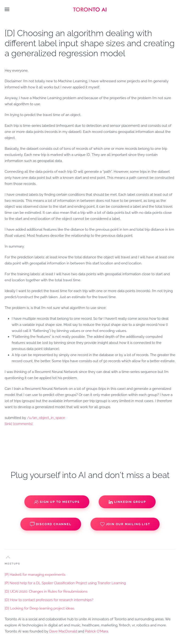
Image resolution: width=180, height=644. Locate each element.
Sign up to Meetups (57, 502)
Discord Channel (51, 524)
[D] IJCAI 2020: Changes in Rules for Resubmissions (46, 591)
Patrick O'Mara (97, 631)
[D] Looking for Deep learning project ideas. (40, 608)
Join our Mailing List (125, 524)
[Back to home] (90, 9)
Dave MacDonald (63, 631)
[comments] (23, 424)
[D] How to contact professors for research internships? (49, 600)
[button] (7, 9)
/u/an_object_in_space (46, 418)
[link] (8, 424)
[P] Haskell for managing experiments (35, 575)
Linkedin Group (127, 502)
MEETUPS (12, 564)
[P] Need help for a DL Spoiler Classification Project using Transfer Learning (65, 583)
